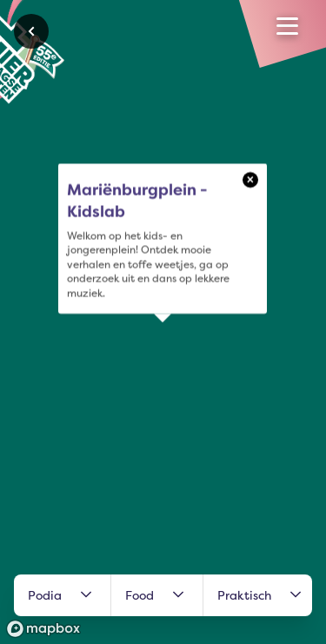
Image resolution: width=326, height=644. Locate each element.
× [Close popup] (250, 179)
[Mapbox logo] (43, 629)
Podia (62, 595)
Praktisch (262, 595)
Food (157, 595)
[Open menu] (287, 26)
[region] (163, 322)
